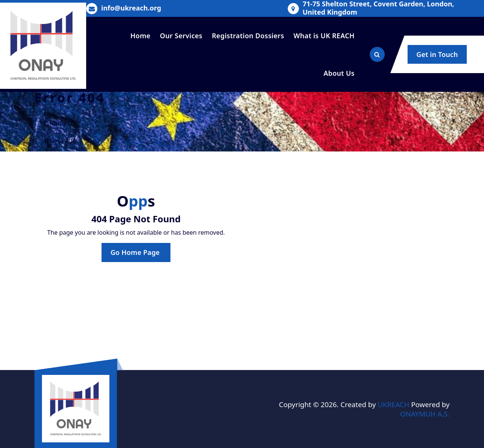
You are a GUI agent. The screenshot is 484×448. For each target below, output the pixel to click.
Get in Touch (437, 54)
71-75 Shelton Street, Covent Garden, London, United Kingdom (379, 8)
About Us (339, 73)
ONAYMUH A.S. (425, 414)
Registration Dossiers (248, 36)
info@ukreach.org (131, 8)
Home (140, 36)
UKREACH (394, 404)
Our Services (181, 36)
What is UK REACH (324, 36)
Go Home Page (136, 252)
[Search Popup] (377, 54)
